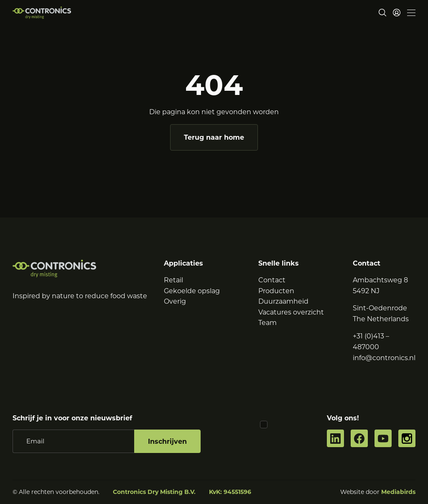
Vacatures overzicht (291, 312)
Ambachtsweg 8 (380, 280)
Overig (175, 301)
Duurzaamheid (283, 301)
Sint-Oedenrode (380, 308)
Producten (276, 291)
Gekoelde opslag (192, 291)
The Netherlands (381, 319)
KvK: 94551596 (230, 492)
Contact (272, 280)
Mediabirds (398, 492)
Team (267, 323)
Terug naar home (214, 137)
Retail (173, 280)
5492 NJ (366, 291)
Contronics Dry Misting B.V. (154, 492)
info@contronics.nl (384, 358)
